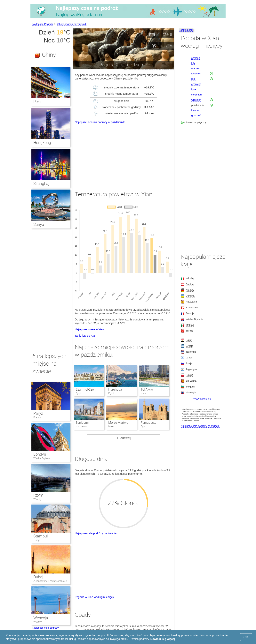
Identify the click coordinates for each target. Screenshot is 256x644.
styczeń (196, 58)
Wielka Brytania (42, 458)
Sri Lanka (191, 381)
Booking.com (186, 30)
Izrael (189, 358)
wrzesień (196, 100)
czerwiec (196, 84)
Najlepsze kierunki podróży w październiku (100, 122)
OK (246, 637)
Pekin (38, 102)
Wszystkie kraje (202, 399)
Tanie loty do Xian (86, 336)
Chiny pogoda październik (72, 24)
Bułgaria (190, 387)
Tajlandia (191, 352)
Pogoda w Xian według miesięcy (94, 597)
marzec (196, 68)
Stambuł (41, 536)
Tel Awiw (147, 389)
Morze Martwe (118, 423)
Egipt (189, 340)
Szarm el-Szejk (86, 389)
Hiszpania (191, 302)
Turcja (37, 540)
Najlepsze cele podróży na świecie (96, 533)
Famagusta (149, 423)
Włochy (37, 499)
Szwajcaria (192, 307)
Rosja (189, 363)
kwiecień (196, 74)
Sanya (39, 224)
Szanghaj (41, 183)
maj (193, 79)
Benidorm (82, 423)
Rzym (38, 495)
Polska (190, 375)
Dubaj (38, 577)
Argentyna (192, 369)
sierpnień (197, 95)
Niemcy (190, 290)
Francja (37, 417)
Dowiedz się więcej (163, 639)
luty (193, 63)
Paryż (38, 413)
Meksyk (190, 325)
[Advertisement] (124, 154)
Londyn (40, 454)
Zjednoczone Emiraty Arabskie (50, 581)
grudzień (196, 115)
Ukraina (190, 296)
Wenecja (41, 618)
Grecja (189, 346)
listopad (196, 110)
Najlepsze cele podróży (45, 628)
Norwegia (191, 392)
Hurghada (115, 389)
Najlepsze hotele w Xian (89, 329)
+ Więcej (123, 438)
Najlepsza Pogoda (43, 24)
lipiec (194, 89)
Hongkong (42, 143)
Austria (190, 284)
